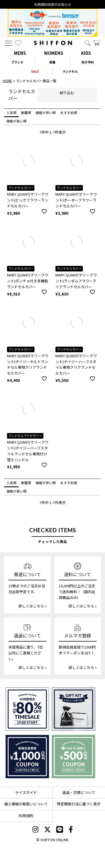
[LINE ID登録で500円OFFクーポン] (73, 757)
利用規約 (26, 816)
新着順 (26, 113)
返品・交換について (79, 792)
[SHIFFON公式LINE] (60, 830)
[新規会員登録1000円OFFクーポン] (27, 757)
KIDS (86, 53)
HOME (7, 81)
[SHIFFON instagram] (35, 830)
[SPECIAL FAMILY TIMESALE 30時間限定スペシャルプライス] (27, 709)
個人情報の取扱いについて (26, 804)
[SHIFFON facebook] (71, 830)
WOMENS (54, 53)
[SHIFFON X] (47, 830)
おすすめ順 (69, 113)
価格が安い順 (46, 113)
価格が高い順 (17, 121)
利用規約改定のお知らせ (53, 4)
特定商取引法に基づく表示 (79, 804)
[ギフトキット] (73, 709)
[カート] (97, 43)
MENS (20, 53)
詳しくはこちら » (32, 606)
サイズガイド (26, 792)
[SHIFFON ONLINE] (53, 43)
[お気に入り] (18, 43)
